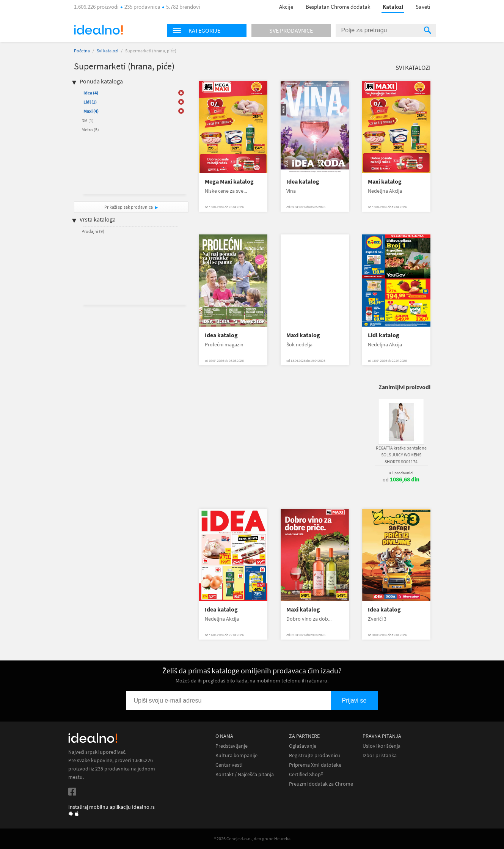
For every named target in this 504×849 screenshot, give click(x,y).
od (401, 480)
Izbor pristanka (380, 755)
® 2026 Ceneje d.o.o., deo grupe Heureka (252, 839)
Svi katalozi (108, 51)
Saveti (423, 7)
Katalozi (393, 7)
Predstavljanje (232, 746)
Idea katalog (303, 182)
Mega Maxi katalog (229, 182)
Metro (90, 130)
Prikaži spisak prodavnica (129, 207)
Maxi (91, 111)
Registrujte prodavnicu (315, 755)
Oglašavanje (303, 746)
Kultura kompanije (236, 755)
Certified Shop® (306, 774)
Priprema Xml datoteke (315, 765)
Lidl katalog (384, 335)
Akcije (286, 7)
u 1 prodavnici (401, 473)
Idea (91, 93)
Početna (82, 51)
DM (88, 120)
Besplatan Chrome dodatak (338, 7)
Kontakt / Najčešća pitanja (245, 774)
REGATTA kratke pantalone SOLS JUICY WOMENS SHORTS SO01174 (401, 455)
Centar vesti (229, 765)
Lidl (90, 102)
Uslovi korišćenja (382, 746)
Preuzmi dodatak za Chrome (321, 784)
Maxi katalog (385, 182)
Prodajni (93, 231)
